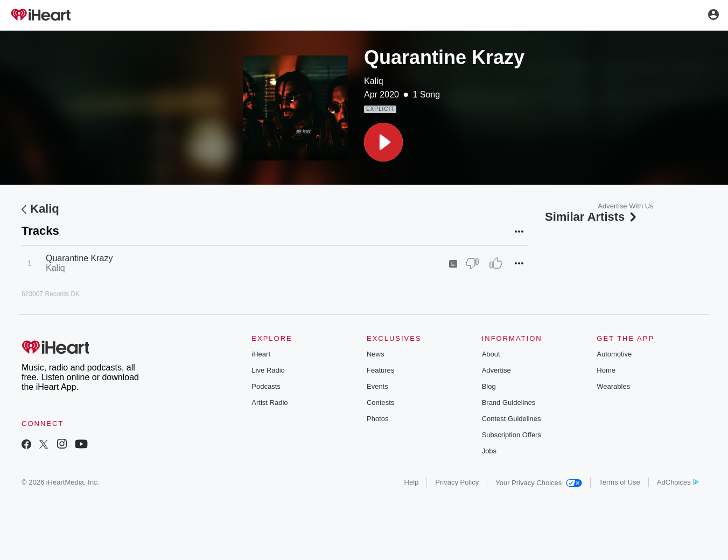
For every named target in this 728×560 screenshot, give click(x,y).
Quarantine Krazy (79, 258)
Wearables (613, 386)
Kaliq (374, 81)
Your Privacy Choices (539, 483)
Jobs (489, 451)
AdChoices (678, 482)
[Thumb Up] (496, 263)
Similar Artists (592, 217)
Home (606, 370)
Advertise (496, 370)
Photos (377, 419)
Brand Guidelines (509, 402)
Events (377, 386)
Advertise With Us (625, 206)
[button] (383, 142)
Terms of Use (619, 482)
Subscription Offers (512, 435)
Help (412, 482)
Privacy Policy (457, 482)
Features (380, 370)
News (376, 354)
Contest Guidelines (512, 419)
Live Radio (268, 370)
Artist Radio (269, 402)
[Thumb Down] (472, 263)
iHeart (261, 354)
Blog (489, 386)
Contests (380, 402)
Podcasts (266, 386)
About (491, 354)
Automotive (614, 354)
